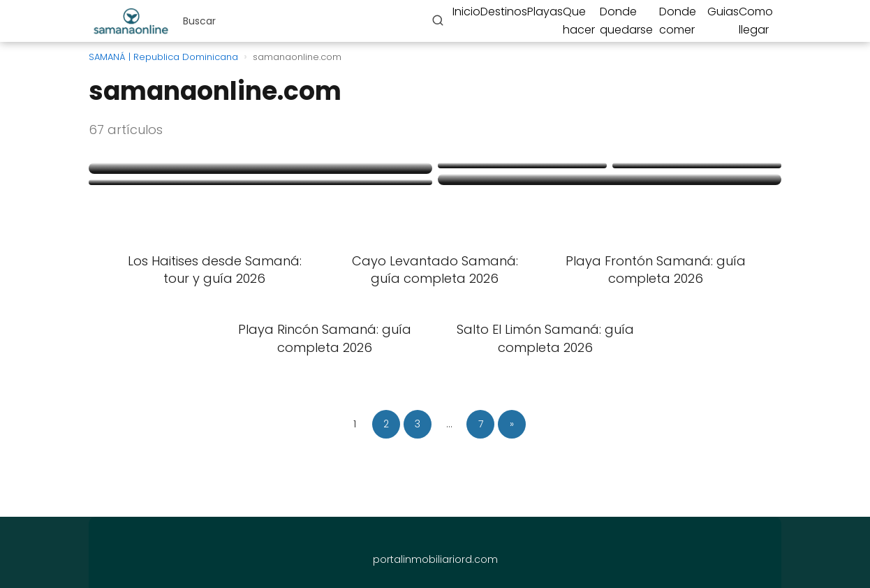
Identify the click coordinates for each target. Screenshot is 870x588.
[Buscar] (438, 20)
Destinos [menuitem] (504, 12)
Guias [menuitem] (723, 12)
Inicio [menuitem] (466, 12)
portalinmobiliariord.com (435, 559)
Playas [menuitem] (545, 12)
